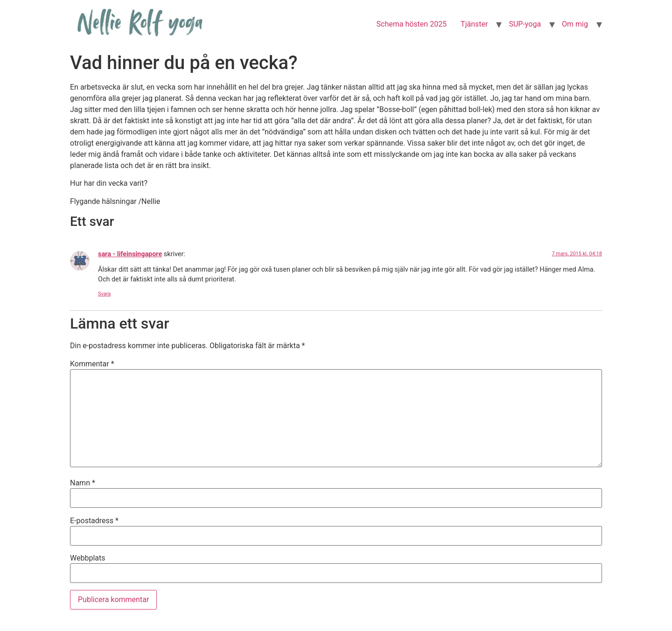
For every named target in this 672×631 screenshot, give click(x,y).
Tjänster (474, 24)
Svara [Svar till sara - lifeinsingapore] (104, 294)
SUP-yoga (525, 24)
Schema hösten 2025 (412, 24)
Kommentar (92, 364)
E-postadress (94, 521)
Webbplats (87, 558)
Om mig (575, 24)
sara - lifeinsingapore (130, 254)
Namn (83, 483)
